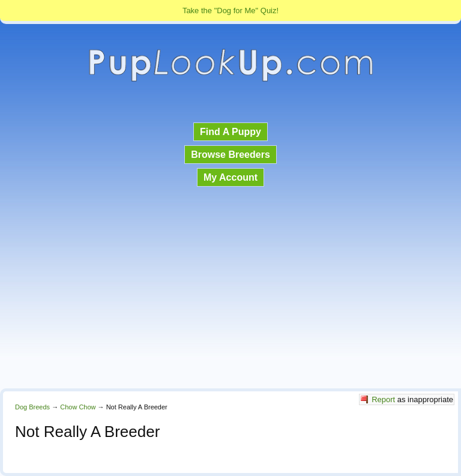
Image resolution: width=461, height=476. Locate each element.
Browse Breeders (230, 155)
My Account (230, 177)
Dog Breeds (32, 407)
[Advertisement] (230, 289)
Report (383, 399)
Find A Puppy (230, 132)
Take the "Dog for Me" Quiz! (230, 11)
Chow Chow (78, 407)
